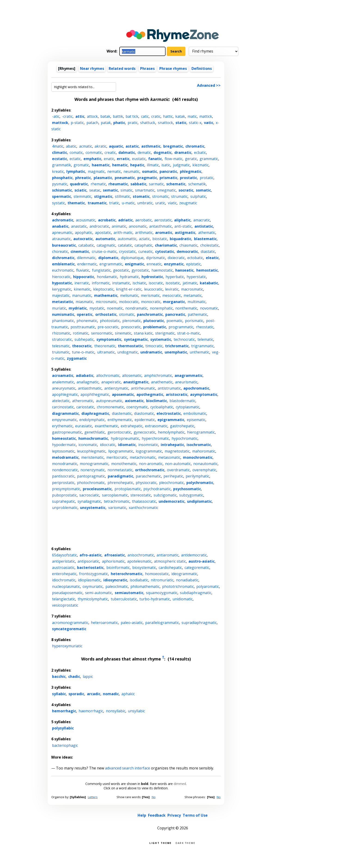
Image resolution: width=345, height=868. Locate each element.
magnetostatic (177, 451)
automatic (105, 239)
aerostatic (163, 220)
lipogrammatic (121, 451)
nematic (114, 171)
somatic (203, 190)
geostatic (121, 270)
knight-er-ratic (129, 289)
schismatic (62, 190)
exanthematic (106, 426)
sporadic (76, 694)
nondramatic (136, 308)
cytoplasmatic (188, 407)
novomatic (209, 308)
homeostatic (64, 438)
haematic (101, 165)
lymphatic (76, 171)
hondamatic (107, 277)
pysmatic (60, 184)
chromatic (195, 146)
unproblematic (65, 508)
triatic (114, 203)
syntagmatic (136, 339)
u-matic (128, 203)
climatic (60, 152)
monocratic (151, 302)
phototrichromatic (178, 586)
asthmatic (151, 146)
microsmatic (106, 302)
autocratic (83, 239)
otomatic (127, 314)
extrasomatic (156, 426)
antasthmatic (160, 226)
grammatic (209, 159)
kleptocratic (103, 289)
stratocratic (62, 339)
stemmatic (82, 196)
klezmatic (200, 165)
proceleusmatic (97, 489)
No (154, 797)
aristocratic (177, 394)
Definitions (202, 68)
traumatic (97, 203)
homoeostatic (157, 574)
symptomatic (109, 339)
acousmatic (86, 220)
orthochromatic (150, 470)
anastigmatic (136, 382)
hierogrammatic (201, 432)
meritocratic (117, 457)
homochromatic (93, 438)
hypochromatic (185, 438)
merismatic (150, 295)
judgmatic (181, 165)
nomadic (111, 694)
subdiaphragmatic (196, 593)
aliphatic (182, 220)
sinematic (123, 333)
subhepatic (84, 339)
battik (118, 116)
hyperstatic (196, 277)
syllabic (59, 694)
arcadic (94, 694)
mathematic (106, 295)
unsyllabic (136, 711)
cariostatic (85, 407)
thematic (76, 203)
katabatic (209, 283)
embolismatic (195, 413)
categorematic (197, 567)
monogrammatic (94, 464)
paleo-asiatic (132, 623)
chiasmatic (188, 245)
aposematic (123, 394)
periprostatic (63, 483)
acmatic (86, 146)
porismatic (194, 321)
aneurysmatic (64, 388)
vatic (209, 123)
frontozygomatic (94, 574)
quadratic (79, 184)
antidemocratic (194, 555)
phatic (119, 123)
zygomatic (77, 358)
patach (92, 123)
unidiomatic (183, 599)
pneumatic (125, 178)
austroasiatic (63, 567)
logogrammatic (149, 451)
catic (145, 116)
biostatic (160, 239)
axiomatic (134, 401)
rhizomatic (61, 333)
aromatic (164, 232)
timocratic (154, 346)
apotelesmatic (139, 561)
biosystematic (144, 567)
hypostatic (62, 283)
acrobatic (107, 220)
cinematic (80, 251)
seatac (95, 190)
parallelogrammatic (162, 623)
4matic (58, 146)
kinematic (82, 289)
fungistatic (101, 270)
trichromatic (177, 346)
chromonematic (110, 407)
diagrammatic (65, 413)
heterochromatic (127, 574)
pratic (133, 123)
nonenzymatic (93, 470)
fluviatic (83, 270)
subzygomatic (191, 495)
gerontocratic (119, 432)
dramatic (183, 152)
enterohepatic (64, 574)
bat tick (132, 116)
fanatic (155, 159)
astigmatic (185, 232)
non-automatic (178, 464)
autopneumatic (109, 401)
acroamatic (63, 375)
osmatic (149, 171)
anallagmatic (88, 382)
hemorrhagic (64, 711)
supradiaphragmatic (199, 623)
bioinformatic (118, 567)
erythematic (62, 426)
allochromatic (108, 375)
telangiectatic (64, 599)
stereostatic (141, 495)
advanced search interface (128, 768)
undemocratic (172, 501)
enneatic (154, 264)
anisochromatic (141, 555)
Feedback (157, 815)
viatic (172, 203)
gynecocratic (145, 432)
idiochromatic (64, 580)
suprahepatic (63, 501)
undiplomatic (199, 501)
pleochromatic (171, 483)
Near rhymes (92, 68)
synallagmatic (89, 501)
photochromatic (91, 483)
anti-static (183, 226)
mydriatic (78, 308)
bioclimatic (157, 401)
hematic (120, 165)
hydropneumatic (125, 438)
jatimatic (190, 283)
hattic (168, 116)
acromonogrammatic (70, 623)
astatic (132, 146)
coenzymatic (137, 407)
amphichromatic (158, 375)
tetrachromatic (117, 501)
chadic (74, 676)
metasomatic (169, 457)
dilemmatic (86, 258)
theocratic (82, 346)
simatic (126, 190)
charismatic (166, 245)
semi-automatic (99, 593)
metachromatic (143, 457)
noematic (115, 308)
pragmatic (147, 178)
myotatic (97, 308)
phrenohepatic (120, 483)
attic (80, 116)
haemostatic (162, 270)
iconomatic (88, 445)
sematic (110, 190)
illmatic (153, 165)
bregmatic (173, 146)
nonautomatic (205, 464)
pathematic (197, 314)
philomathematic (145, 586)
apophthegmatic (95, 394)
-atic (56, 116)
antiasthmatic (90, 388)
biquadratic (180, 239)
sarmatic (156, 184)
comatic (76, 152)
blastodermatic (182, 401)
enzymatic (174, 264)
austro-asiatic (202, 561)
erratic (123, 159)
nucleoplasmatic (66, 586)
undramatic (151, 352)
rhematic (98, 184)
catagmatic (106, 245)
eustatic (139, 159)
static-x (195, 123)
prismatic (168, 178)
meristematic (92, 457)
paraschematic (148, 476)
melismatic (129, 295)
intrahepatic (172, 445)
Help (142, 815)
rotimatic (81, 333)
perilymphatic (197, 476)
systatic (59, 203)
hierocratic (61, 277)
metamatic (193, 295)
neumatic (131, 171)
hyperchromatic (155, 438)
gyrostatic (140, 270)
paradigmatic (120, 476)
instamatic (121, 283)
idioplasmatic (89, 580)
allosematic (132, 375)
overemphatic (204, 470)
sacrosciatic (89, 495)
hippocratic (84, 277)
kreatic (58, 171)
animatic (119, 226)
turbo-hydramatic (155, 599)
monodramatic (65, 464)
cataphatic (143, 245)
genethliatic (95, 432)
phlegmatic (191, 171)
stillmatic (123, 196)
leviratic (172, 289)
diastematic (122, 413)
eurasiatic (84, 426)
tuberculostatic (124, 599)
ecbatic (200, 152)
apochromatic (196, 388)
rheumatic (118, 184)
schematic (176, 184)
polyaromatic (208, 586)
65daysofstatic (65, 555)
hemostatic (207, 270)
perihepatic (173, 476)
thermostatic (130, 346)
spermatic (62, 196)
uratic (160, 203)
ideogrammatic (184, 574)
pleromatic (132, 321)
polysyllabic (63, 728)
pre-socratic (108, 327)
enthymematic (120, 420)
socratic (186, 190)
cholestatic (209, 245)
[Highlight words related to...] (84, 87)
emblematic (63, 264)
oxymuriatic (93, 586)
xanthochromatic (143, 508)
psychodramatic (157, 489)
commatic (94, 152)
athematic (207, 232)
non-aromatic (151, 464)
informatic (101, 283)
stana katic (143, 333)
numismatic (63, 314)
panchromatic (150, 314)
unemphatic (176, 352)
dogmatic (163, 152)
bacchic (59, 676)
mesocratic (172, 295)
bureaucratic (64, 245)
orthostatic (106, 314)
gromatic (81, 165)
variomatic (117, 508)
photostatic (110, 321)
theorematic (105, 346)
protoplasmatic (128, 489)
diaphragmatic (95, 413)
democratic (187, 251)
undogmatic (128, 352)
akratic (100, 146)
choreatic (60, 251)
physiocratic (146, 483)
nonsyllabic (116, 711)
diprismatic (156, 258)
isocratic (156, 283)
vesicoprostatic (65, 605)
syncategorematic (69, 629)
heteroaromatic (104, 623)
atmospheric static (170, 561)
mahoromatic (204, 451)
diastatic (208, 251)
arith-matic (123, 232)
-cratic (67, 116)
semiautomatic (129, 593)
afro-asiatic (91, 555)
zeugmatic (188, 203)
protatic (207, 178)
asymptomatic (204, 394)
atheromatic (83, 401)
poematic (174, 321)
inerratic (82, 283)
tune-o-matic (83, 352)
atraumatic (61, 239)
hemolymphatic (171, 432)
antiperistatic (63, 561)
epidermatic (145, 420)
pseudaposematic (67, 593)
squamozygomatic (162, 593)
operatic (85, 314)
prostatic (188, 178)
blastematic (205, 239)
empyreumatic (64, 420)
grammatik (62, 165)
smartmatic (145, 190)
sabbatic (138, 184)
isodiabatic (139, 580)
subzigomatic (165, 495)
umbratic (145, 203)
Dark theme (186, 843)
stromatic (160, 196)
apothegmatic (150, 394)
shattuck (148, 123)
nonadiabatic (187, 580)
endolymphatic (92, 420)
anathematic (162, 382)
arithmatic (144, 232)
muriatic (59, 308)
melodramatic (65, 457)
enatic (109, 159)
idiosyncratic (115, 580)
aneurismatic (186, 382)
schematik (197, 184)
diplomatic (108, 258)
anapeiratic (111, 382)
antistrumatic (169, 388)
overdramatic (178, 470)
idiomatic (127, 445)
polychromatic (200, 483)
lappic (88, 676)
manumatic (82, 295)
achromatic (63, 220)
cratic (156, 116)
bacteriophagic (65, 745)
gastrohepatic (182, 426)
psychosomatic (187, 489)
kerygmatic (62, 289)
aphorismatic (113, 561)
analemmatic (63, 382)
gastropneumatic (67, 432)
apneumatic (62, 232)
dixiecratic (176, 258)
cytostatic (165, 251)
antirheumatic (143, 388)
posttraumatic (83, 327)
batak (105, 116)
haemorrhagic (91, 711)
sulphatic (198, 196)
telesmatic (61, 346)
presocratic (131, 327)
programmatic (181, 327)
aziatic (144, 239)
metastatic (63, 302)
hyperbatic (175, 277)
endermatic (87, 264)
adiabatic (85, 375)
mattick (206, 116)
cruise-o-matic (104, 251)
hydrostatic (152, 277)
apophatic (84, 232)
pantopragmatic (91, 476)
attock (92, 116)
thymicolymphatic (93, 599)
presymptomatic (66, 489)
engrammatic (111, 264)
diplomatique (132, 258)
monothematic (124, 464)
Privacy (174, 815)
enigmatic (134, 264)
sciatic (80, 190)
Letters (93, 797)
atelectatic (61, 401)
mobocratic (129, 302)
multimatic (197, 302)
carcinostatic (63, 407)
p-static (77, 123)
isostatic (173, 283)
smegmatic (166, 190)
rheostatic (205, 327)
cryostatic (127, 251)
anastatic (79, 226)
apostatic (103, 232)
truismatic (61, 352)
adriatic (125, 220)
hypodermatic (64, 445)
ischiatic (139, 283)
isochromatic (199, 445)
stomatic (141, 196)
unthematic (199, 352)
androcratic (99, 226)
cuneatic (145, 251)
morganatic (174, 302)
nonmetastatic (120, 470)
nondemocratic (65, 470)
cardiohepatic (170, 567)
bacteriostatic (90, 567)
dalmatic (127, 152)
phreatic (83, 178)
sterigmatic (165, 333)
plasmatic (103, 178)
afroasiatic (115, 555)
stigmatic (103, 196)
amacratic (202, 220)
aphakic (128, 694)
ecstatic (60, 159)
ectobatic (195, 258)
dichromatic (63, 258)
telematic (205, 339)
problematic (155, 327)
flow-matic (174, 159)
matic (192, 116)
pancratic (168, 171)
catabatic (86, 245)
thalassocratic (144, 501)
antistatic (204, 226)
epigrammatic (171, 420)
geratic (191, 159)
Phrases (147, 68)
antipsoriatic (88, 561)
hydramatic (129, 277)
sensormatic (102, 333)
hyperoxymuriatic (67, 646)
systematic (161, 339)
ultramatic (106, 352)
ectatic (75, 159)
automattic (127, 239)
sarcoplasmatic (115, 495)
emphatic (92, 159)
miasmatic (84, 302)
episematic (196, 420)
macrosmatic (192, 289)
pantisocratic (63, 476)
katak (180, 116)
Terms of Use (195, 815)
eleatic (212, 258)
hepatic (137, 165)
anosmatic (138, 226)
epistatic (193, 264)
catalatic (125, 245)
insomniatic (148, 445)
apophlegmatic (65, 394)
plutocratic (154, 321)
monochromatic (198, 457)
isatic (166, 165)
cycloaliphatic (162, 407)
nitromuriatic (162, 580)
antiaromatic (168, 555)
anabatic (60, 226)
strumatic (179, 196)
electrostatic (169, 413)
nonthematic (186, 308)
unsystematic (93, 508)
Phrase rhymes (173, 68)
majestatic (61, 295)
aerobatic (143, 220)
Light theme (160, 843)
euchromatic (63, 270)
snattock (165, 123)
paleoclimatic (117, 586)
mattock (60, 123)
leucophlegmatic (91, 451)
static (181, 123)
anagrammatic (189, 375)
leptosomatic (63, 451)
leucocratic (153, 289)
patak (106, 123)
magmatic (96, 171)
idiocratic (108, 445)
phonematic (87, 321)
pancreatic (175, 314)
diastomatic (144, 413)
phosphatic (62, 178)
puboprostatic (64, 495)
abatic (71, 146)
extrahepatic (132, 426)
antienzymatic (116, 388)
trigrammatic (202, 346)
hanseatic (184, 270)
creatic (110, 152)
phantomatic (63, 321)
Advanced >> (209, 85)
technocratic (184, 339)
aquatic (116, 146)
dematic (144, 152)
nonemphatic (161, 308)
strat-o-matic (188, 333)
